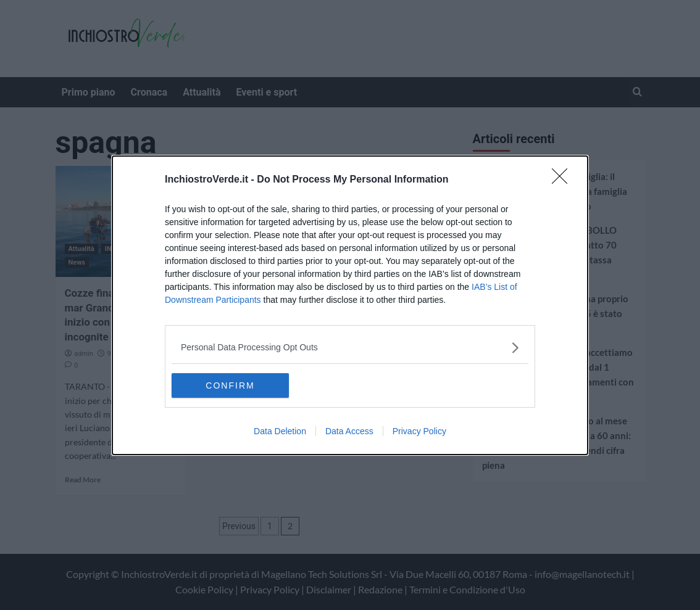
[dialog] (350, 305)
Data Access (349, 431)
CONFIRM (230, 385)
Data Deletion (280, 431)
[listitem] (350, 348)
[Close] (564, 180)
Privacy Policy (419, 431)
